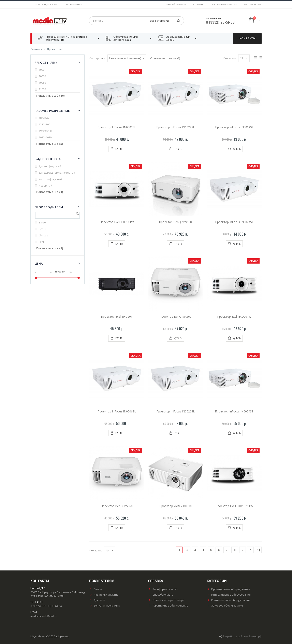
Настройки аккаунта (104, 595)
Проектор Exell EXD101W (117, 222)
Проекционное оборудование (228, 589)
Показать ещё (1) (50, 192)
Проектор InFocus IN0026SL (176, 411)
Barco (42, 222)
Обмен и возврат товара (166, 600)
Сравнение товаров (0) (165, 58)
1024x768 (44, 118)
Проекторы (55, 49)
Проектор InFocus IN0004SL (234, 127)
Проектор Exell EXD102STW (234, 506)
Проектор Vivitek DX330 (176, 506)
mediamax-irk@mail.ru (44, 616)
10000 (42, 76)
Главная (36, 49)
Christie (43, 235)
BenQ (42, 229)
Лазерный (45, 186)
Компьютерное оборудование (229, 600)
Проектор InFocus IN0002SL (117, 127)
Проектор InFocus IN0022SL (176, 127)
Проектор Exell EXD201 (117, 317)
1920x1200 (45, 131)
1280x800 (44, 124)
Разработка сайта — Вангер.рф (242, 636)
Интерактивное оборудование (229, 595)
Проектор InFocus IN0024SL (234, 222)
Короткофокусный (51, 179)
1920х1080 (45, 137)
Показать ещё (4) (50, 248)
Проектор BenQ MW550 (175, 222)
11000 (42, 89)
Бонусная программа (105, 606)
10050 (42, 83)
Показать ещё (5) (50, 144)
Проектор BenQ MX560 (176, 317)
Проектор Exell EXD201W (234, 317)
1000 (42, 70)
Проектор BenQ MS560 (117, 506)
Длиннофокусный (50, 166)
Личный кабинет (176, 4)
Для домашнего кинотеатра (57, 173)
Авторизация (253, 4)
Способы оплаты (161, 595)
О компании (74, 4)
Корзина (199, 4)
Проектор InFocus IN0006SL (117, 411)
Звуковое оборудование (225, 606)
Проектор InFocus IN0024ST (234, 411)
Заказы (96, 589)
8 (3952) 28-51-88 (220, 22)
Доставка (97, 600)
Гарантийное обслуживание (168, 606)
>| (259, 550)
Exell (42, 242)
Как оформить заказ (163, 589)
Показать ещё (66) (50, 96)
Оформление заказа (224, 4)
